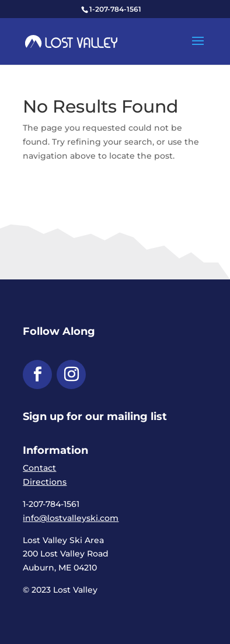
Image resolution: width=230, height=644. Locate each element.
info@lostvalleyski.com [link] (71, 518)
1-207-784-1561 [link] (115, 9)
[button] (198, 48)
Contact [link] (39, 468)
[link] (71, 41)
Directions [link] (45, 482)
